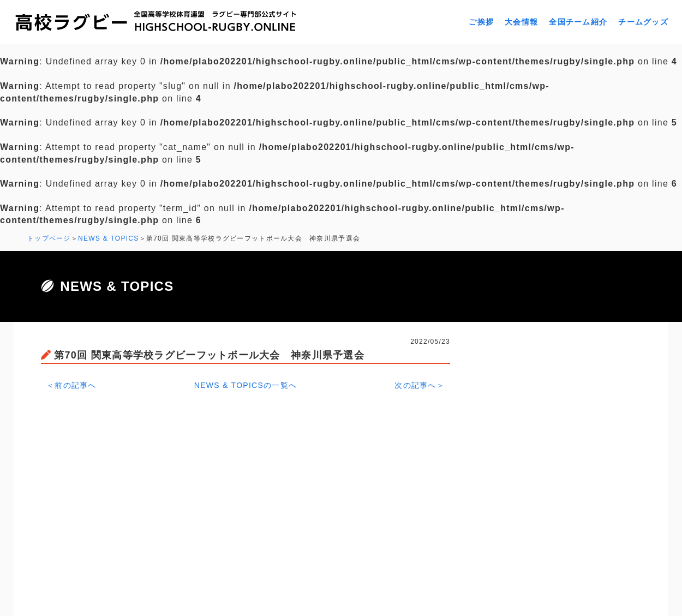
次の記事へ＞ (420, 385)
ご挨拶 (481, 22)
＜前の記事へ (71, 385)
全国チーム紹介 (578, 22)
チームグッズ (643, 22)
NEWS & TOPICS (109, 238)
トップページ (49, 238)
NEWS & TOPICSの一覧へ (246, 385)
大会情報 (521, 22)
